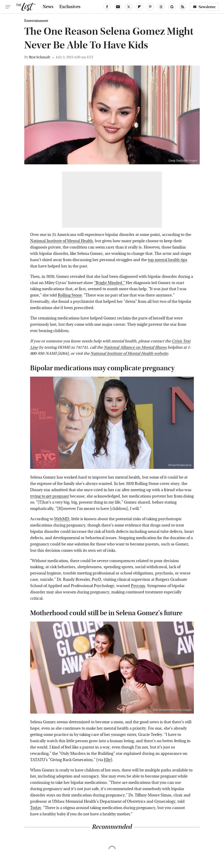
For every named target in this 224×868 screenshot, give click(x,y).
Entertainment (36, 21)
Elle (107, 760)
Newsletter (204, 7)
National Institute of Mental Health (62, 241)
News (48, 7)
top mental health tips (168, 260)
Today (36, 808)
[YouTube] (118, 7)
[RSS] (183, 7)
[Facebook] (107, 7)
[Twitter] (129, 7)
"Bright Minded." (109, 283)
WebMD (62, 519)
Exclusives (70, 7)
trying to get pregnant (49, 496)
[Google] (172, 7)
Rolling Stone (70, 295)
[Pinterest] (150, 7)
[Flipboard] (139, 7)
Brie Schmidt (40, 57)
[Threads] (161, 7)
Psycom (138, 586)
